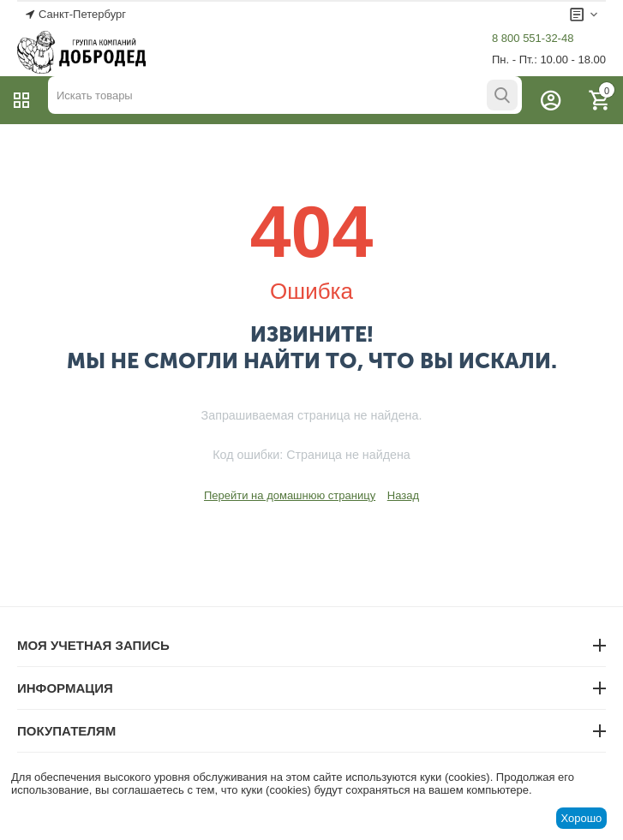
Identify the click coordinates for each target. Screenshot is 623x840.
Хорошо (581, 818)
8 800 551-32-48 (533, 38)
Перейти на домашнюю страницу (290, 495)
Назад (403, 495)
